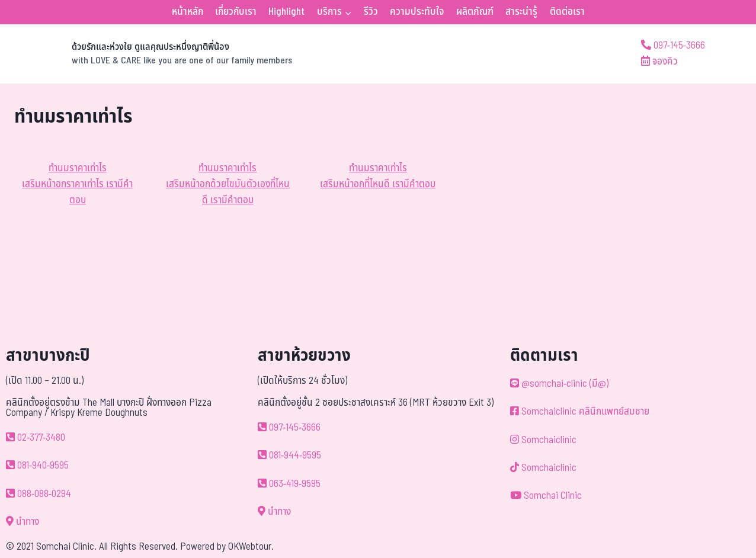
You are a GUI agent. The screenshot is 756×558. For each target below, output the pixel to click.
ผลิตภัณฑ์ (475, 12)
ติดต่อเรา (567, 12)
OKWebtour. (251, 547)
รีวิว (371, 12)
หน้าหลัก (188, 12)
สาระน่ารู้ (521, 12)
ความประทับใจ (417, 12)
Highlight (286, 12)
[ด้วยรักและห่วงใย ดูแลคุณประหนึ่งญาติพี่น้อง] (153, 54)
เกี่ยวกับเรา (236, 12)
